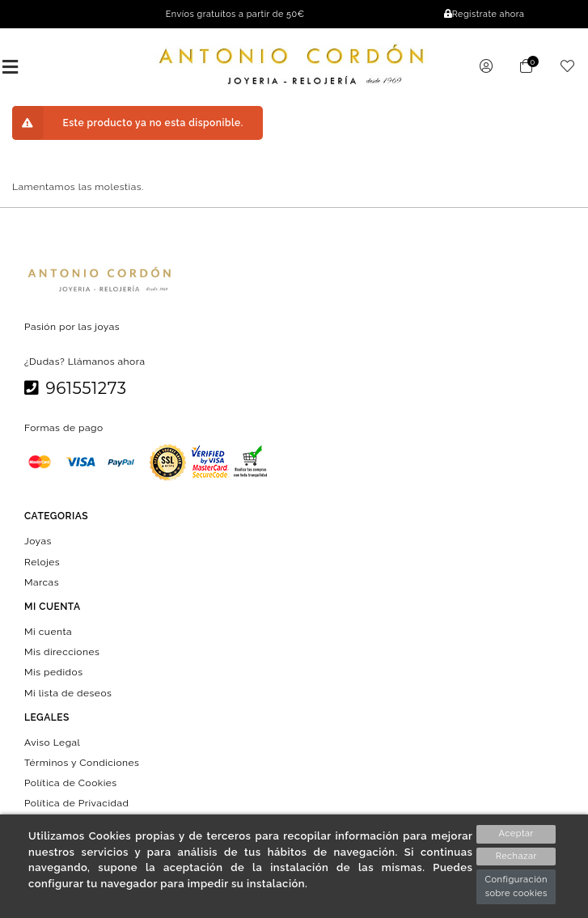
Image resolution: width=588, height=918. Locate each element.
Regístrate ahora (484, 14)
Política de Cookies (71, 783)
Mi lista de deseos (68, 692)
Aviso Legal (52, 742)
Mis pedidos (53, 672)
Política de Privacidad (77, 803)
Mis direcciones (62, 652)
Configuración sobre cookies (516, 886)
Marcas (42, 582)
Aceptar (516, 833)
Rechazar (516, 856)
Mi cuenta (48, 632)
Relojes (42, 561)
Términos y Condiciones (82, 763)
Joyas (38, 541)
